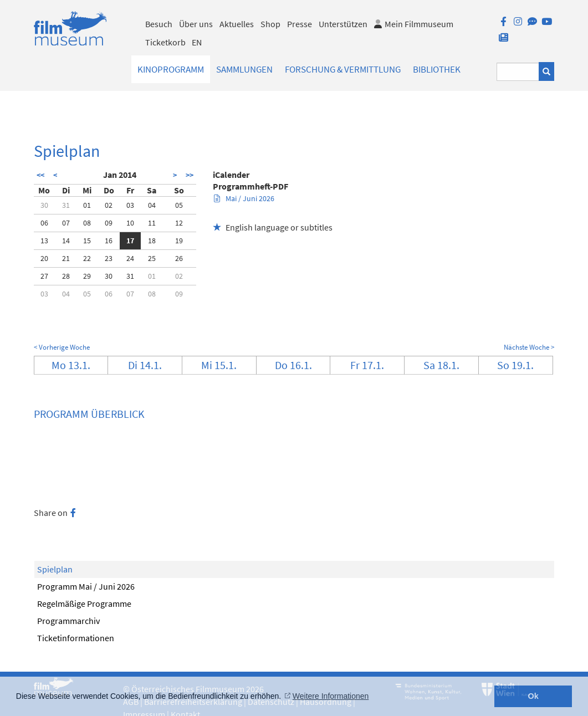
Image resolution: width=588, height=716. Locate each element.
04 (152, 205)
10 (130, 223)
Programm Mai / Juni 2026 (86, 586)
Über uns (196, 24)
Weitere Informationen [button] (331, 696)
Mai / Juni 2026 (244, 198)
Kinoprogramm (171, 69)
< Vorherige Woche (62, 347)
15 (87, 241)
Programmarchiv (68, 621)
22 (87, 258)
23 (109, 258)
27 (44, 276)
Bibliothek (437, 69)
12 (179, 223)
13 (44, 241)
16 (109, 241)
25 (152, 258)
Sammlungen (244, 69)
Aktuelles (237, 24)
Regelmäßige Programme (84, 604)
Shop (270, 24)
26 (179, 258)
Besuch (159, 24)
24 (130, 258)
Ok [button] (533, 696)
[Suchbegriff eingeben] (518, 72)
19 (179, 241)
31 (66, 205)
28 (66, 276)
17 (130, 241)
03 (130, 205)
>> (190, 175)
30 (44, 205)
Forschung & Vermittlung (343, 69)
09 (109, 223)
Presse (300, 24)
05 (179, 205)
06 (44, 223)
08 (87, 223)
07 (66, 223)
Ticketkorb (165, 42)
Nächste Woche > (529, 347)
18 (152, 241)
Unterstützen (343, 24)
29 (87, 276)
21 (66, 258)
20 (44, 258)
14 (66, 241)
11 (152, 223)
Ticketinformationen (76, 638)
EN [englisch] (197, 42)
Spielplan (55, 569)
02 (109, 205)
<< (40, 175)
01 (87, 205)
